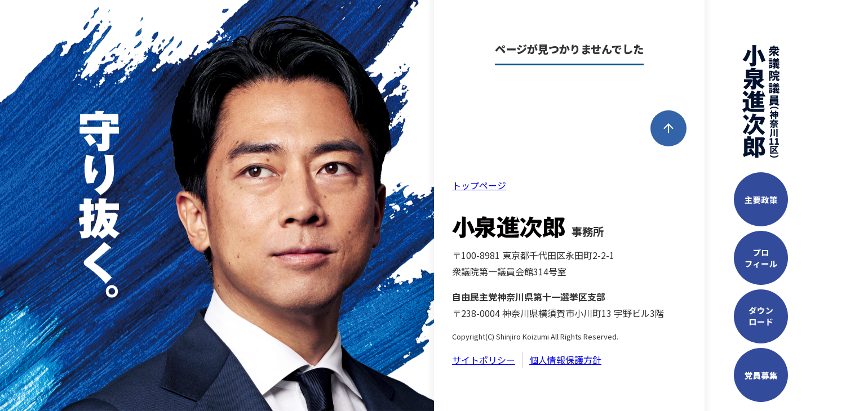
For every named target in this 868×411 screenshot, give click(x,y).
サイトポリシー (484, 360)
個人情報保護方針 (565, 360)
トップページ (479, 185)
